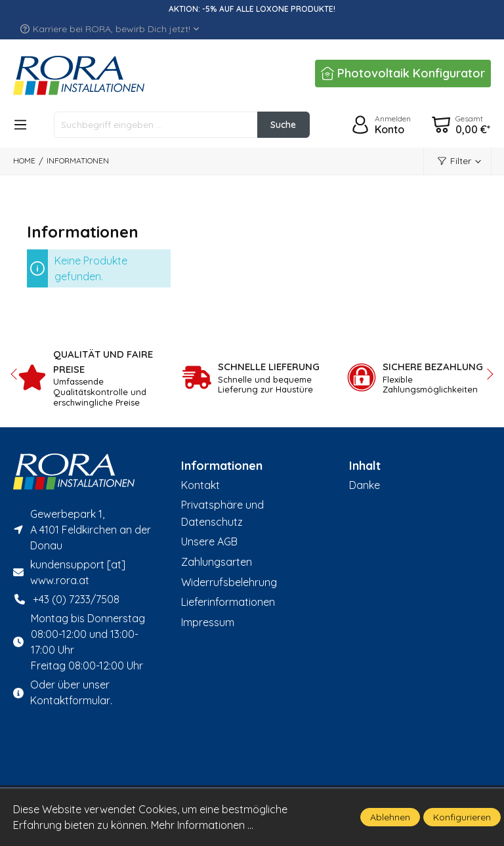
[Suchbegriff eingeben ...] (156, 125)
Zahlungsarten (217, 562)
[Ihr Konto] (379, 125)
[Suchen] (283, 125)
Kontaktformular (70, 700)
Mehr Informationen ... (202, 825)
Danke (365, 485)
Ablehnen (390, 817)
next (488, 374)
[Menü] (20, 125)
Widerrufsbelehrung (229, 582)
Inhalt (365, 466)
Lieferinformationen (228, 602)
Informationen (222, 466)
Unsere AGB (209, 541)
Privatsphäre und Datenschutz (222, 513)
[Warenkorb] (460, 125)
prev (16, 374)
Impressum (208, 622)
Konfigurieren (462, 817)
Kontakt (200, 485)
